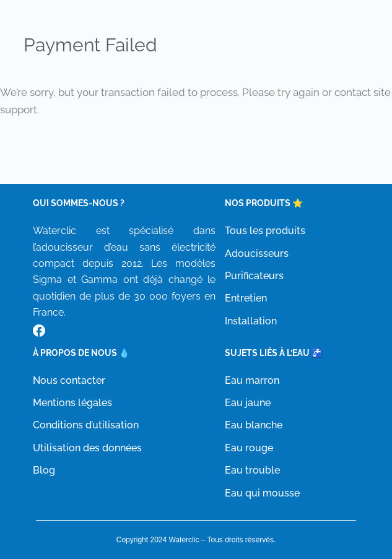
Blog (44, 470)
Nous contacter (69, 380)
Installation (251, 321)
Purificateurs (254, 276)
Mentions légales (72, 403)
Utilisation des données (87, 448)
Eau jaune (248, 403)
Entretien (246, 298)
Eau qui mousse (262, 493)
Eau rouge (249, 448)
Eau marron (252, 380)
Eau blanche (254, 425)
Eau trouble (252, 470)
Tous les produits (265, 231)
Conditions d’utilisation (86, 425)
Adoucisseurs (257, 253)
